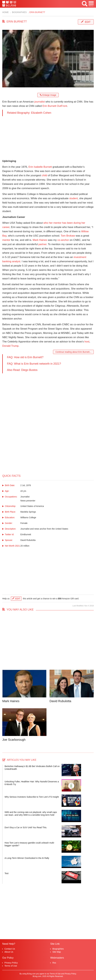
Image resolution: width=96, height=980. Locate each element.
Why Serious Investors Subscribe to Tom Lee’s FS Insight (32, 797)
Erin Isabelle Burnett (40, 167)
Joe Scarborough (14, 740)
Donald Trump (10, 346)
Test (7, 873)
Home (5, 12)
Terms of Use (11, 966)
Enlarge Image (48, 95)
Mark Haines (40, 240)
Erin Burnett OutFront (55, 106)
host (87, 342)
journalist (40, 102)
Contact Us (10, 949)
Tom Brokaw (68, 236)
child (44, 175)
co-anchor (63, 240)
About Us (9, 952)
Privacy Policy (11, 963)
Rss (54, 963)
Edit (88, 22)
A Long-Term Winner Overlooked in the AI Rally (27, 858)
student (73, 198)
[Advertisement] (48, 138)
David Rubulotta (60, 701)
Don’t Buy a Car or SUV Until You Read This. (26, 827)
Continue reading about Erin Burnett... (73, 352)
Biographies (19, 12)
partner (42, 244)
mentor (6, 240)
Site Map (57, 952)
